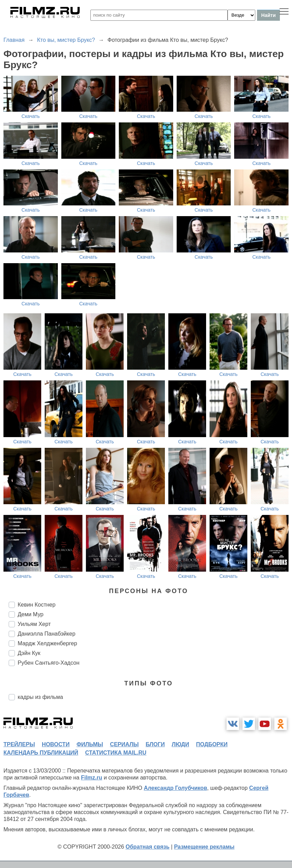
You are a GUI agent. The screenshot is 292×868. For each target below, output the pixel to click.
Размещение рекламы (204, 847)
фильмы (90, 744)
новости (56, 744)
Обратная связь (148, 847)
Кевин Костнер (37, 605)
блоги (155, 744)
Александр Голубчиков (175, 788)
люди (180, 744)
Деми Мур (30, 614)
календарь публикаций (41, 753)
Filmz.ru (92, 778)
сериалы (124, 744)
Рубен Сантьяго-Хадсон (48, 663)
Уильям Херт (34, 624)
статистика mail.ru (116, 753)
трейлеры (19, 744)
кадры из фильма (40, 697)
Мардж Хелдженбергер (47, 643)
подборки (212, 744)
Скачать (31, 116)
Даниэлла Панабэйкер (47, 634)
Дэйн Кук (29, 653)
